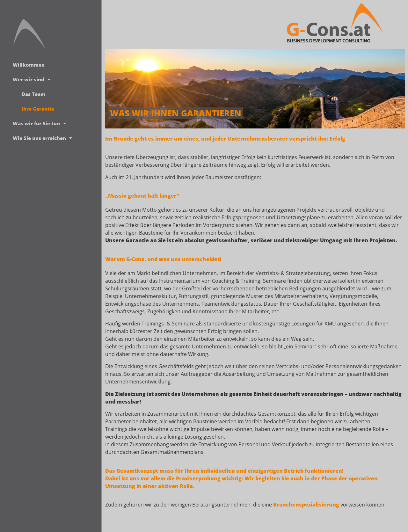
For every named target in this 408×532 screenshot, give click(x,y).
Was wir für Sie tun (39, 124)
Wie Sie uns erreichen (42, 138)
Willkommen (29, 65)
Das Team (33, 94)
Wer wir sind (32, 80)
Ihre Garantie (38, 109)
